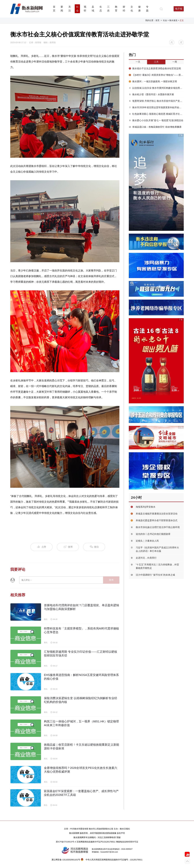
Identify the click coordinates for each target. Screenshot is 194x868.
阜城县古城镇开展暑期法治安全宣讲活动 (157, 514)
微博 (68, 547)
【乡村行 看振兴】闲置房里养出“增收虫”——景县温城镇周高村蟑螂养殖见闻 (156, 75)
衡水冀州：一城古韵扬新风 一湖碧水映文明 (153, 81)
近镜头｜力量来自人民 (147, 541)
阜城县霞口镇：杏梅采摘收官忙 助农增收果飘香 (155, 127)
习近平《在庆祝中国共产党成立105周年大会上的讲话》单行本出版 (157, 549)
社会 (165, 20)
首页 (157, 20)
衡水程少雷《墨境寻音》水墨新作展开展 (151, 94)
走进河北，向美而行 (146, 558)
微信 (94, 547)
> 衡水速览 (172, 20)
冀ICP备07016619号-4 (66, 842)
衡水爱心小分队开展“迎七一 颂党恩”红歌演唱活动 (156, 120)
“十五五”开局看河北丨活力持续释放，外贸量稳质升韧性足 (157, 566)
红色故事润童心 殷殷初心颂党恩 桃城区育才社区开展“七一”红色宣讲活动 (156, 114)
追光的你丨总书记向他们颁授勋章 (153, 534)
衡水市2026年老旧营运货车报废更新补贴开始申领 (156, 107)
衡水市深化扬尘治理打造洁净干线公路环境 (158, 527)
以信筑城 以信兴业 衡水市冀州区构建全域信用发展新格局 (156, 88)
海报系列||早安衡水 (146, 507)
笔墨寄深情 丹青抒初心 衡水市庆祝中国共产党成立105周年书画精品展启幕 (156, 101)
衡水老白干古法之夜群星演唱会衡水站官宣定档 (155, 68)
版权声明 (121, 833)
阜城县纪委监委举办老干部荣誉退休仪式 (157, 520)
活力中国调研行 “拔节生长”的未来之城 (155, 575)
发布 (111, 580)
